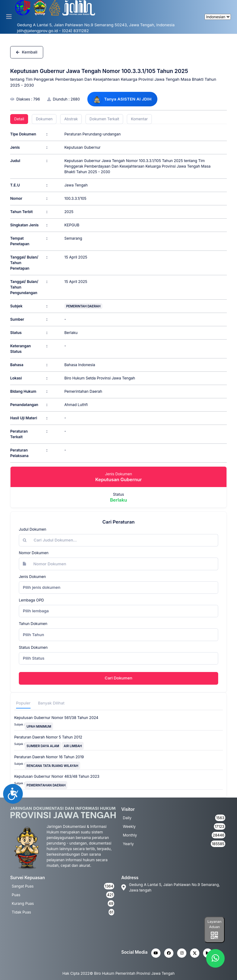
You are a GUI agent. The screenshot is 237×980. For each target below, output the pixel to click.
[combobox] (118, 588)
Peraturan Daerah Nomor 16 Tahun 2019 (49, 757)
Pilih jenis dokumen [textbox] (42, 587)
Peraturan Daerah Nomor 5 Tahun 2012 (48, 737)
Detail (19, 119)
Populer (23, 703)
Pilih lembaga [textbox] (36, 611)
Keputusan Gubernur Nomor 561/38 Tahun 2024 (56, 718)
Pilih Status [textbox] (34, 658)
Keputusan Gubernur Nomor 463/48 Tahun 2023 (57, 776)
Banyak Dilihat (51, 703)
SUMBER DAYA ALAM (43, 746)
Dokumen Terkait (104, 119)
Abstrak (71, 119)
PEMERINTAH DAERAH (83, 306)
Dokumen (44, 119)
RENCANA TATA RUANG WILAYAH (52, 766)
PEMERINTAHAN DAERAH (46, 785)
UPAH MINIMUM (39, 726)
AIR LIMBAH (73, 746)
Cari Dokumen (118, 678)
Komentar (139, 119)
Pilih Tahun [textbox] (33, 635)
